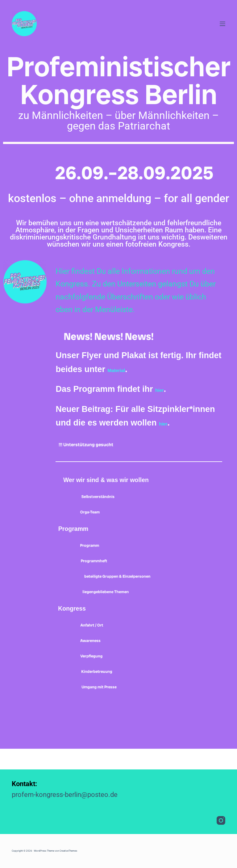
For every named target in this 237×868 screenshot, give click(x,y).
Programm (85, 539)
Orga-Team (99, 522)
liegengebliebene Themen (131, 611)
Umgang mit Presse (116, 706)
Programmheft (106, 571)
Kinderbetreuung (112, 691)
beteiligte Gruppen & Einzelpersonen (131, 591)
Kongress (83, 628)
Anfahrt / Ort (101, 645)
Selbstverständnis (114, 507)
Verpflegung (102, 675)
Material (123, 369)
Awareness (99, 660)
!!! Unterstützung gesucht (107, 443)
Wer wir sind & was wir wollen (127, 485)
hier (163, 389)
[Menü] (222, 24)
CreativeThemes (68, 851)
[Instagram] (221, 820)
